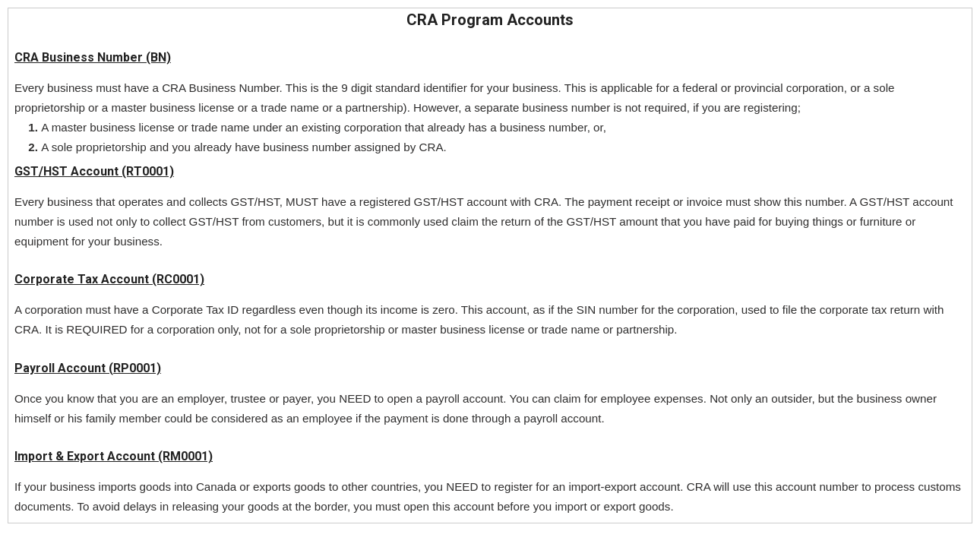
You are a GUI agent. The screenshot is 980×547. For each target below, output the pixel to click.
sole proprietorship (99, 147)
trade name (290, 108)
